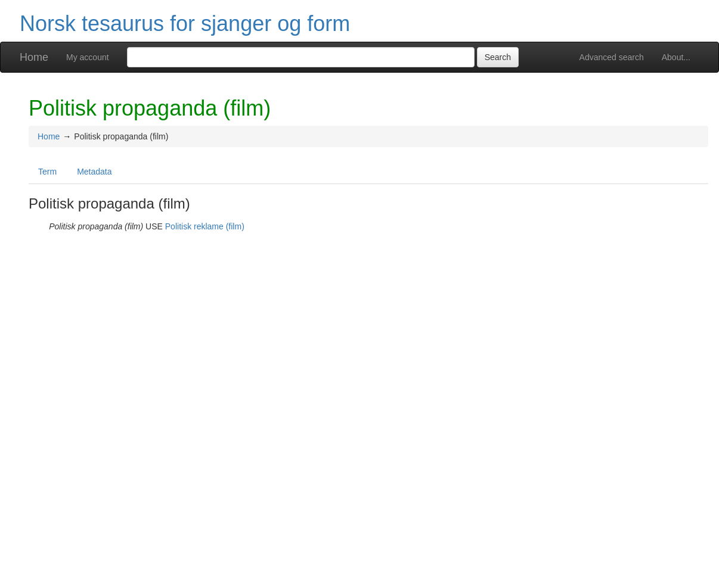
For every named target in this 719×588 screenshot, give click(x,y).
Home (34, 57)
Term (47, 172)
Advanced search (612, 57)
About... (676, 57)
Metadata (94, 172)
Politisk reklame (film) (205, 226)
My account (88, 57)
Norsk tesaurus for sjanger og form (185, 24)
